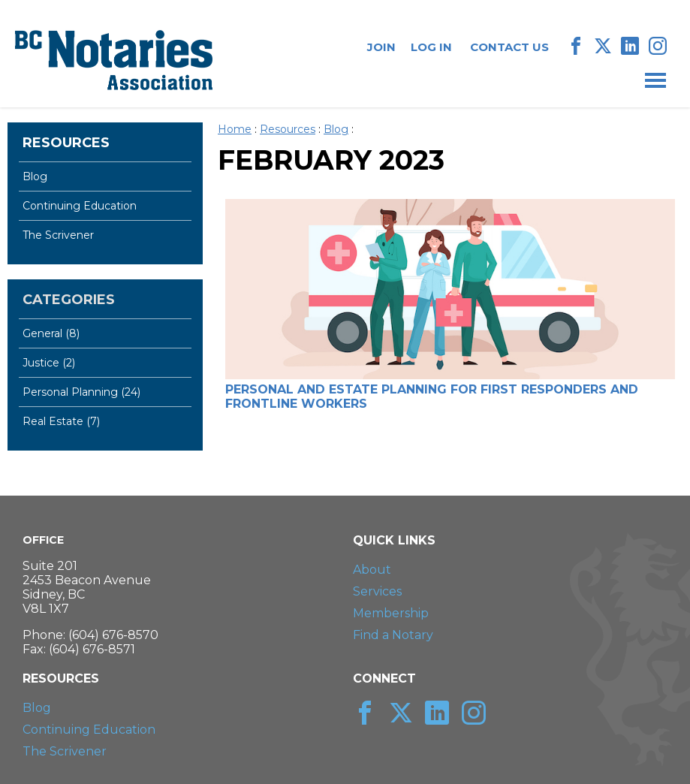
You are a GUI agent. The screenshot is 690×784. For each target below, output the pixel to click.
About (372, 570)
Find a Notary (393, 635)
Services (377, 591)
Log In (431, 47)
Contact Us (509, 47)
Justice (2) (49, 363)
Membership (391, 613)
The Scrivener (58, 235)
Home (235, 129)
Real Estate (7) (61, 421)
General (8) (51, 333)
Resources (66, 143)
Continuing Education (80, 206)
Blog (35, 176)
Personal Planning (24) (81, 392)
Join (381, 47)
